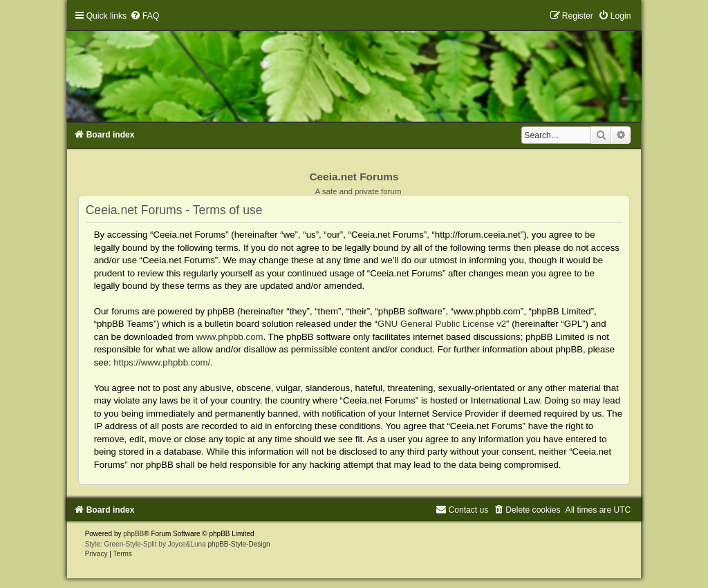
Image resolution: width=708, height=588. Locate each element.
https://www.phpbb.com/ (162, 362)
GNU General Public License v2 (442, 324)
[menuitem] (145, 16)
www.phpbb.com (230, 337)
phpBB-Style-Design (239, 544)
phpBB (133, 534)
